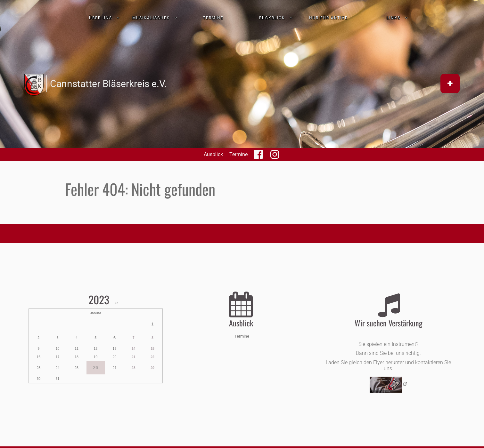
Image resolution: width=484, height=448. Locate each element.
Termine (213, 18)
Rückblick (272, 18)
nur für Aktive (328, 18)
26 (95, 368)
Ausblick (213, 154)
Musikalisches (151, 18)
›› (116, 303)
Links (394, 18)
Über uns (101, 18)
